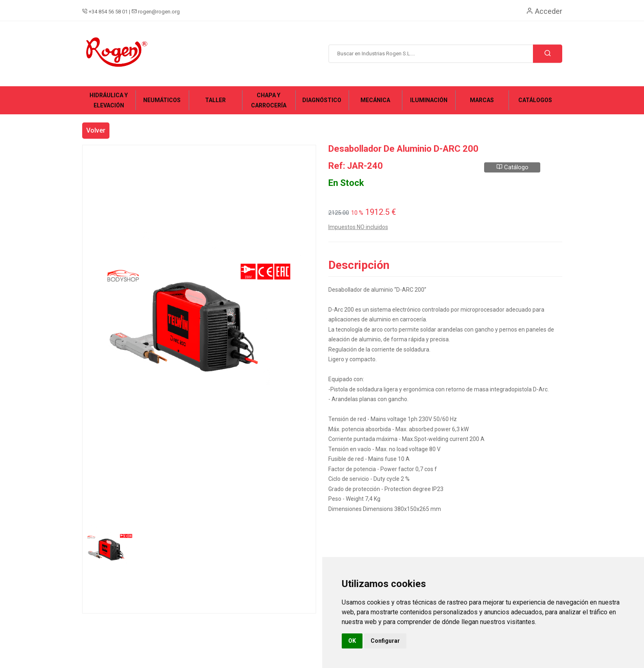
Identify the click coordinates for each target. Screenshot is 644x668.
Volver (96, 130)
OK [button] (352, 641)
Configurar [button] (385, 641)
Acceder (544, 11)
